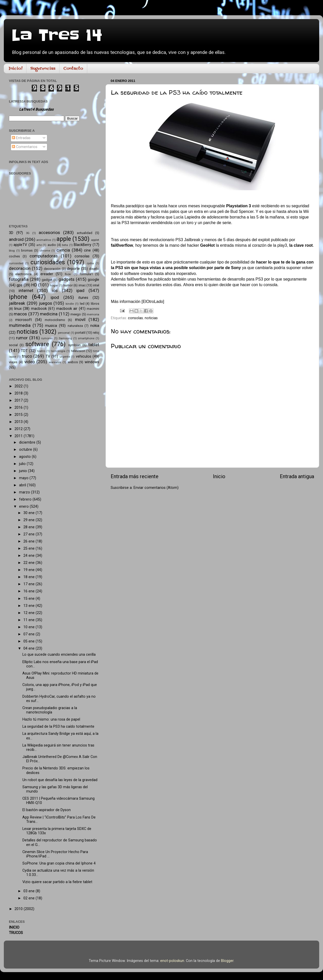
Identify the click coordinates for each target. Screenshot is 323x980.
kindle (70, 304)
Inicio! (16, 69)
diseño (94, 269)
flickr (68, 274)
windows (92, 362)
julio (23, 464)
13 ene (30, 606)
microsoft (24, 320)
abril (23, 485)
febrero (26, 499)
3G (28, 233)
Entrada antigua (297, 476)
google (93, 280)
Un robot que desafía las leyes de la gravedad (60, 780)
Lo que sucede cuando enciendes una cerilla (59, 655)
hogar (54, 285)
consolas (135, 318)
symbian (74, 345)
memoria (93, 314)
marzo (25, 492)
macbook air (67, 309)
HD (34, 285)
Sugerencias (43, 69)
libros (95, 304)
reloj (96, 333)
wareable (55, 362)
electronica (23, 274)
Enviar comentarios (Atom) (156, 488)
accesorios (49, 232)
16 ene (30, 591)
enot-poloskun (172, 961)
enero (24, 507)
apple (64, 239)
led (82, 304)
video (30, 362)
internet (26, 290)
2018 (19, 393)
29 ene (30, 520)
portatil (80, 333)
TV (48, 356)
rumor (22, 338)
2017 (19, 400)
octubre (26, 450)
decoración (52, 269)
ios (55, 290)
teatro (41, 351)
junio (24, 471)
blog (12, 251)
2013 (19, 422)
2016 (19, 408)
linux (18, 309)
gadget (47, 280)
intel (96, 285)
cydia (90, 263)
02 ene (30, 898)
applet (95, 240)
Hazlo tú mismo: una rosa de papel (51, 719)
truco (27, 356)
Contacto (73, 69)
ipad (80, 290)
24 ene (30, 556)
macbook (39, 309)
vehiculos (84, 356)
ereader (47, 274)
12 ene (30, 613)
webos (73, 362)
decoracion (20, 268)
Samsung (65, 338)
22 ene (30, 563)
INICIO (14, 927)
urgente (65, 357)
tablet (94, 345)
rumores (47, 338)
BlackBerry (83, 245)
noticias (151, 318)
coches (14, 256)
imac (82, 285)
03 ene (30, 891)
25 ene (30, 548)
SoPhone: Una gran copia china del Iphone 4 (59, 863)
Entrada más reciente (135, 476)
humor (68, 285)
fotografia (19, 279)
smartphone (86, 338)
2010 (19, 909)
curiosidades (48, 262)
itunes (83, 298)
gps (19, 285)
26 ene (30, 541)
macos (20, 314)
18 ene (30, 577)
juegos (46, 303)
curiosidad (16, 263)
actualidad (85, 233)
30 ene (30, 513)
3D (11, 233)
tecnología (58, 351)
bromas (27, 250)
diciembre (28, 442)
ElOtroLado (153, 302)
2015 (19, 415)
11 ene (30, 620)
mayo (24, 478)
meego (76, 314)
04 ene (30, 648)
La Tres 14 (57, 36)
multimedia (20, 325)
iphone (18, 297)
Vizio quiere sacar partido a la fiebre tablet (57, 882)
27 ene (30, 534)
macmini (93, 309)
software (37, 344)
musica (51, 326)
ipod (55, 297)
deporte (73, 269)
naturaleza (75, 326)
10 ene (30, 627)
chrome (45, 251)
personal (64, 333)
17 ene (30, 584)
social (13, 345)
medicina (49, 314)
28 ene (30, 527)
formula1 (86, 274)
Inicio (219, 476)
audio (52, 245)
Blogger (227, 961)
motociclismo (55, 320)
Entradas (21, 138)
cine (87, 250)
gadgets (67, 279)
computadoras (44, 256)
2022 (19, 386)
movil (80, 319)
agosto (25, 457)
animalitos (44, 240)
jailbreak (17, 303)
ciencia (63, 250)
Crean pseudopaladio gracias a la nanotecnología (50, 710)
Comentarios (25, 147)
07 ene (30, 634)
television (78, 351)
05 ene (30, 641)
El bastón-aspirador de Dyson (47, 810)
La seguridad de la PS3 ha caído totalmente (58, 727)
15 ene (30, 599)
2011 (19, 436)
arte (39, 245)
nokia (95, 326)
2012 (19, 429)
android (16, 239)
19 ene (30, 570)
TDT (24, 351)
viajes (13, 362)
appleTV (20, 245)
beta (65, 245)
